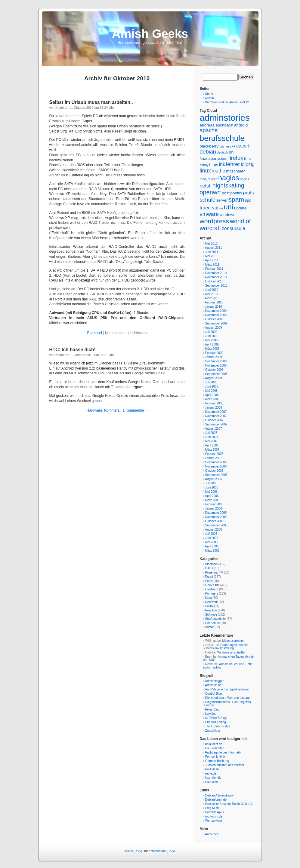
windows (227, 215)
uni (229, 207)
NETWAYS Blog (216, 718)
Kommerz (112, 410)
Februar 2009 (214, 353)
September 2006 (216, 475)
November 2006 (216, 466)
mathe (219, 171)
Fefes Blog (212, 710)
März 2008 (212, 399)
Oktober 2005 (214, 521)
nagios (229, 178)
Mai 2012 (211, 244)
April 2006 (212, 496)
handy (204, 165)
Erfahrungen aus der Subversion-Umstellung (225, 647)
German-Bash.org (217, 761)
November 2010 (216, 277)
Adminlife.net (214, 685)
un (221, 208)
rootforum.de (214, 816)
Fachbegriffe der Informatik (223, 752)
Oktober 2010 (214, 281)
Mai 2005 (211, 542)
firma (248, 159)
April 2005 (212, 546)
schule (208, 200)
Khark (209, 94)
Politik (209, 606)
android (241, 125)
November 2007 (216, 416)
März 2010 (212, 298)
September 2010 (216, 286)
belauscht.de (214, 744)
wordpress (214, 221)
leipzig (248, 164)
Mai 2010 (211, 294)
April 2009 (212, 344)
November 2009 (216, 315)
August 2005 (213, 530)
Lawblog (211, 714)
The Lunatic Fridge (218, 726)
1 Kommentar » (135, 410)
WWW (209, 627)
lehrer (233, 164)
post (226, 193)
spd (248, 200)
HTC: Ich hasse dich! (73, 350)
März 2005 (212, 551)
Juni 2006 (212, 487)
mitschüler (235, 171)
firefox (236, 158)
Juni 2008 (212, 387)
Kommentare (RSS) (162, 851)
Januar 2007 (214, 458)
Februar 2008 (214, 403)
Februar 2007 (214, 454)
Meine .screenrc (233, 641)
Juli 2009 (211, 332)
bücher (224, 146)
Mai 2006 (211, 492)
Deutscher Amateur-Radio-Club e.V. (229, 804)
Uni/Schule (212, 623)
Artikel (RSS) (133, 851)
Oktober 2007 (214, 420)
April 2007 (212, 445)
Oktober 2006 (214, 471)
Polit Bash (212, 769)
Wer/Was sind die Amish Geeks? (227, 102)
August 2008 (213, 378)
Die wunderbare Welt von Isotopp (227, 698)
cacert (243, 146)
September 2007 (216, 424)
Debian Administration (220, 795)
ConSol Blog (214, 694)
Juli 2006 (211, 483)
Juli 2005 (211, 534)
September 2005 (216, 525)
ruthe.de (211, 774)
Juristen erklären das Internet (225, 765)
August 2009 (213, 328)
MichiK (210, 98)
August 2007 (213, 429)
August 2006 (213, 479)
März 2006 (212, 500)
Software (211, 615)
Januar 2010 (214, 307)
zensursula (234, 228)
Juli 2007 (211, 433)
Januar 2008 (214, 408)
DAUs (209, 568)
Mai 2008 (211, 391)
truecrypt (209, 208)
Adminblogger (214, 681)
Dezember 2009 (216, 311)
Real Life (211, 610)
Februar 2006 (214, 504)
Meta (209, 598)
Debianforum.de (216, 800)
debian (208, 152)
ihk (222, 164)
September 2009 (216, 323)
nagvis (244, 179)
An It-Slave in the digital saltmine (227, 689)
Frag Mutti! (212, 808)
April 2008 (212, 395)
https (214, 165)
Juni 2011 (212, 252)
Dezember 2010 (216, 273)
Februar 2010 (214, 302)
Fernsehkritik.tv (215, 757)
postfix (236, 193)
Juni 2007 (212, 437)
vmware (209, 214)
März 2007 (212, 450)
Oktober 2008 (214, 370)
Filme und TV (214, 573)
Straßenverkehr (216, 619)
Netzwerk (212, 602)
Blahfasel (95, 333)
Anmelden (212, 834)
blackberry (209, 146)
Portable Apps (215, 812)
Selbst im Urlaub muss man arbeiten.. (91, 102)
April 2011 (212, 260)
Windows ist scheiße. (231, 652)
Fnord (209, 577)
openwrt (210, 192)
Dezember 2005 (216, 513)
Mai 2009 (211, 340)
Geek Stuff (212, 585)
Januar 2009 (214, 357)
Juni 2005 (212, 538)
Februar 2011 (214, 269)
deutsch (223, 152)
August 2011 (213, 248)
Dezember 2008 (216, 361)
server (222, 200)
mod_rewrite (209, 179)
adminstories (225, 118)
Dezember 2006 (216, 462)
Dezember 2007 (216, 412)
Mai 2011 (211, 256)
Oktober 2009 (214, 319)
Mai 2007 (211, 441)
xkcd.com (212, 782)
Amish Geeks (150, 34)
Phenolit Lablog (216, 722)
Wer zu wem (213, 821)
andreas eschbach (216, 125)
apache (209, 130)
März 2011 (212, 265)
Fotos (209, 581)
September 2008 (216, 374)
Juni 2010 (212, 290)
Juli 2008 (211, 382)
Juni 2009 (212, 336)
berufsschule (222, 138)
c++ (233, 146)
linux (205, 171)
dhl (232, 152)
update (240, 208)
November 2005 (216, 517)
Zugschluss (213, 731)
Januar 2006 (214, 509)
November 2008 (216, 365)
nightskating (228, 185)
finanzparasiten (214, 158)
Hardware (94, 410)
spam (236, 199)
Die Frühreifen (215, 748)
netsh (206, 186)
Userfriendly (213, 778)
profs (249, 193)
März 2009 (212, 349)
